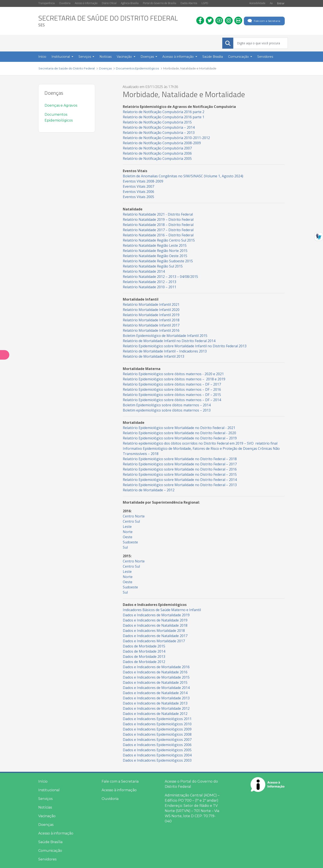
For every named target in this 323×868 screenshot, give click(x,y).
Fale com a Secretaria (263, 21)
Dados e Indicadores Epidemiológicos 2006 (157, 745)
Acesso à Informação (86, 3)
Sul (125, 547)
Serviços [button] (85, 57)
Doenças (46, 825)
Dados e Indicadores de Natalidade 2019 (155, 620)
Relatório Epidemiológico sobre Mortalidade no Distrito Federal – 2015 (180, 474)
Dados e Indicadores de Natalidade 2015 (156, 682)
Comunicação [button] (239, 57)
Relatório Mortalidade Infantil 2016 (151, 330)
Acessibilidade (257, 3)
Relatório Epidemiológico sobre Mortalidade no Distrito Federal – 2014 (180, 480)
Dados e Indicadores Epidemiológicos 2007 (157, 740)
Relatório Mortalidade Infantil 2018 (151, 320)
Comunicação (50, 851)
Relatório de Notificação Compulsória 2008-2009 (162, 143)
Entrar (281, 3)
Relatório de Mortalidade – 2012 (149, 490)
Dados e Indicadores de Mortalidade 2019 (156, 615)
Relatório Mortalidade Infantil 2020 (151, 310)
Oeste (128, 537)
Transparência (46, 3)
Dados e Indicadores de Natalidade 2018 (155, 625)
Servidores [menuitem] (265, 57)
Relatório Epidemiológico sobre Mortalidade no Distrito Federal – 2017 (180, 464)
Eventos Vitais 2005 (138, 197)
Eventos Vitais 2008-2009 (143, 181)
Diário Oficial (109, 3)
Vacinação (47, 816)
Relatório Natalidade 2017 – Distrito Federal (158, 230)
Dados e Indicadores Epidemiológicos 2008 (157, 734)
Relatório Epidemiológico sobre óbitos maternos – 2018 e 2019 (174, 379)
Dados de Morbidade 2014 (144, 651)
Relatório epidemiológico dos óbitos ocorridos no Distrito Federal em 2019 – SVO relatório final (200, 443)
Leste (127, 527)
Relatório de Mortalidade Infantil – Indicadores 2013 (165, 351)
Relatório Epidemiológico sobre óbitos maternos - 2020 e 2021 (173, 374)
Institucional (49, 790)
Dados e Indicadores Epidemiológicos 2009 (157, 729)
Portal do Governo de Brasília (160, 3)
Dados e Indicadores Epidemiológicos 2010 (157, 724)
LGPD (205, 3)
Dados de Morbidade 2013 (144, 657)
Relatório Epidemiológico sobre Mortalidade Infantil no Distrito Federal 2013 (185, 346)
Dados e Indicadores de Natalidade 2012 (155, 714)
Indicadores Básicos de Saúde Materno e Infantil (162, 610)
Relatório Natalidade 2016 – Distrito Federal (158, 235)
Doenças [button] (148, 57)
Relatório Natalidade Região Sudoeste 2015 (158, 261)
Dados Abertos (189, 3)
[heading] (108, 21)
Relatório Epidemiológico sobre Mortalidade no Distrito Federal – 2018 (180, 459)
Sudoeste (130, 542)
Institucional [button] (61, 57)
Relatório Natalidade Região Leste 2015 (155, 245)
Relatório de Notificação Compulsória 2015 (157, 122)
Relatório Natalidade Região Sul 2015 (153, 266)
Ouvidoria (65, 3)
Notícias (45, 807)
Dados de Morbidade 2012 (144, 662)
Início (43, 781)
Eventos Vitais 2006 (138, 192)
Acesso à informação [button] (178, 57)
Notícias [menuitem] (106, 57)
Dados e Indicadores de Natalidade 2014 (155, 693)
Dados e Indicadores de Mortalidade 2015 (156, 677)
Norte (128, 532)
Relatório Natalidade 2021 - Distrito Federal (158, 214)
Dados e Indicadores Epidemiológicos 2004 (157, 755)
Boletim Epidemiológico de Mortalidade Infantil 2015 (165, 336)
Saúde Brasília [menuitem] (213, 57)
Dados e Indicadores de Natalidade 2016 (155, 672)
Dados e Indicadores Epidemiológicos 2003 (157, 760)
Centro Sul (131, 521)
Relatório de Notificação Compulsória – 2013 (159, 133)
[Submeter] (228, 43)
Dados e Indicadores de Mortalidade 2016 (156, 667)
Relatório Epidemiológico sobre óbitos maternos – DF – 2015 (172, 395)
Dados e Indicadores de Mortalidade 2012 (156, 708)
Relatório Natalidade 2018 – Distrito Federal (158, 225)
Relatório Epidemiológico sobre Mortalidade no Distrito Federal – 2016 (180, 469)
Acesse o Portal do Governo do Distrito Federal (191, 784)
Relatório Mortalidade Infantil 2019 (152, 315)
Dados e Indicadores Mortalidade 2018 (154, 631)
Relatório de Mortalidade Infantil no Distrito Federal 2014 (169, 341)
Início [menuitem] (42, 57)
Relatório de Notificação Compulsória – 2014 (159, 127)
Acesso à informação (56, 833)
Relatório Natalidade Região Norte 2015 (155, 251)
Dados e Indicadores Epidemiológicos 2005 (157, 750)
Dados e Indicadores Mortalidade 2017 (154, 641)
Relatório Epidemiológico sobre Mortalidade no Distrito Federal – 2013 (180, 485)
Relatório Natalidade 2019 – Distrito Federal (158, 219)
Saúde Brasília (50, 842)
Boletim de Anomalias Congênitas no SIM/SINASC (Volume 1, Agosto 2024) (183, 176)
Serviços (45, 799)
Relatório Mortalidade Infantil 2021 (151, 304)
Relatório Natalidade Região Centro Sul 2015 (159, 240)
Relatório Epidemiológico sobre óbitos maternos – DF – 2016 (172, 389)
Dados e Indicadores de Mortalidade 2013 (156, 698)
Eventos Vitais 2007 (138, 186)
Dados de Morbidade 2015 (144, 646)
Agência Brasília (130, 3)
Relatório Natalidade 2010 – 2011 (150, 287)
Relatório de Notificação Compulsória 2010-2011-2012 (166, 138)
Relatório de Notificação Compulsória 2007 (157, 148)
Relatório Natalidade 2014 (144, 271)
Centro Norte (134, 516)
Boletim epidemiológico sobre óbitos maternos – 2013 (167, 410)
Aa (271, 3)
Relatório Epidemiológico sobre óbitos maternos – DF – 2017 (172, 384)
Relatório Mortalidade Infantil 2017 (151, 325)
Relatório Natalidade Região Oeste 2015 (155, 256)
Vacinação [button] (125, 57)
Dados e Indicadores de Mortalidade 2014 (156, 688)
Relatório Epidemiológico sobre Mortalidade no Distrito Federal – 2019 (180, 438)
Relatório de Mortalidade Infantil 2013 (154, 356)
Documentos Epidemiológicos (59, 117)
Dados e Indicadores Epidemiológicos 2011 (157, 719)
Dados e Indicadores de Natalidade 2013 (156, 703)
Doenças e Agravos (61, 105)
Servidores (47, 859)
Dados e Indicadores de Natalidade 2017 (155, 636)
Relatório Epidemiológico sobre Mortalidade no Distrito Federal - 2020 (180, 433)
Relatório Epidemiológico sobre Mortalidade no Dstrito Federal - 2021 (179, 428)
